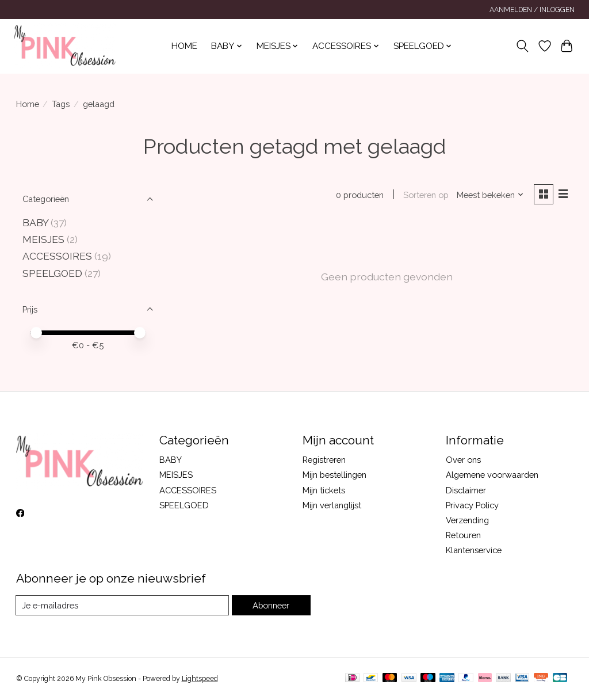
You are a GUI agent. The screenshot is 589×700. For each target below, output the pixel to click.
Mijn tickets (324, 490)
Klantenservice (474, 550)
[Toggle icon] (522, 46)
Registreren (324, 460)
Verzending (467, 520)
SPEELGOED (52, 273)
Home (184, 46)
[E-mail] (122, 606)
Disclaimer (466, 490)
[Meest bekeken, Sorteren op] (490, 195)
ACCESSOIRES (57, 256)
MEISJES (43, 239)
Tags (61, 104)
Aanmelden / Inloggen (532, 10)
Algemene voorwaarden (492, 475)
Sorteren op (426, 195)
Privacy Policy (472, 505)
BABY (37, 222)
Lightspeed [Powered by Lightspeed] (200, 679)
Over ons (463, 460)
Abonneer (271, 605)
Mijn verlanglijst (332, 505)
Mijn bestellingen (334, 475)
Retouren (463, 535)
